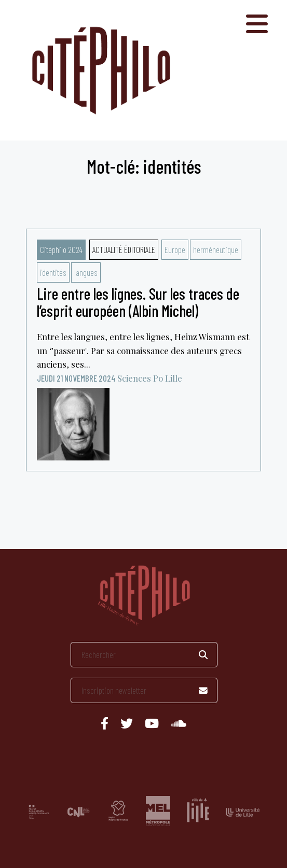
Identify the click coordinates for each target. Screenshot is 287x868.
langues (86, 272)
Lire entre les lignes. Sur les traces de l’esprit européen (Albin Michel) (138, 302)
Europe (175, 249)
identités (53, 272)
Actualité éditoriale (124, 249)
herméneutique (216, 249)
